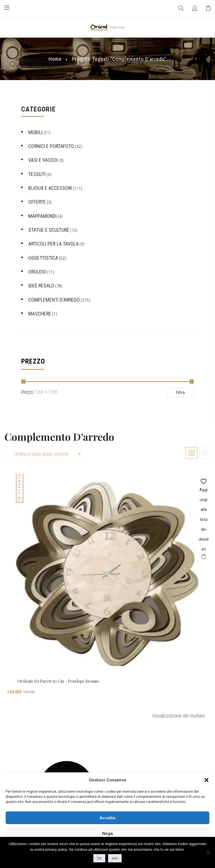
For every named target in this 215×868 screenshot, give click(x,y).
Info (115, 858)
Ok (99, 858)
